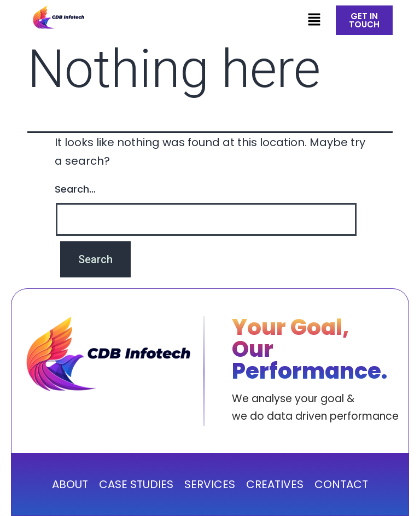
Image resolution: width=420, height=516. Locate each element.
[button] (314, 20)
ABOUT (70, 484)
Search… (75, 189)
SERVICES (210, 484)
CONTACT (341, 484)
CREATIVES (275, 484)
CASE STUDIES (136, 484)
